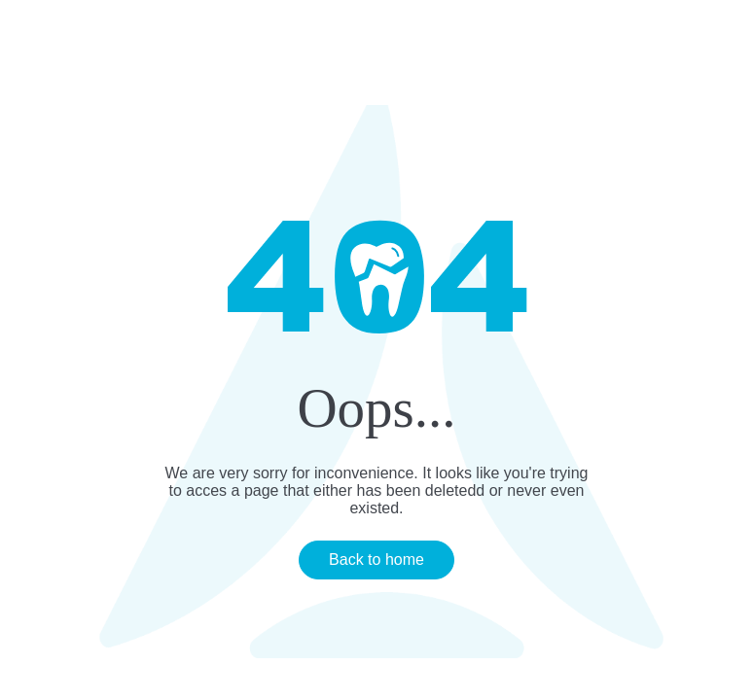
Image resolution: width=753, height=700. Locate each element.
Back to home (376, 560)
